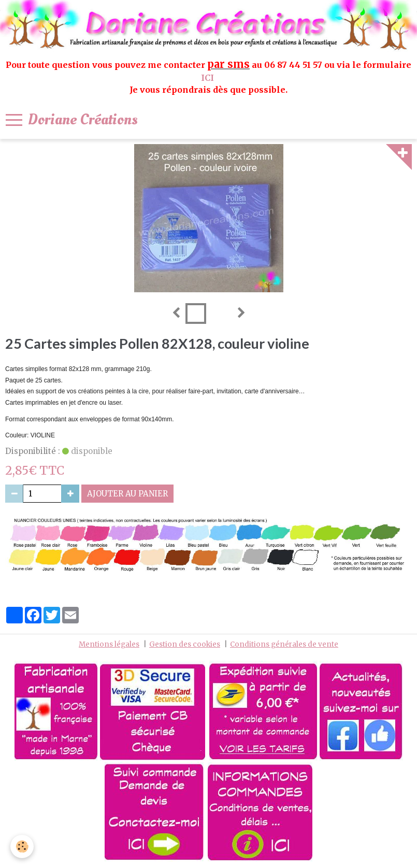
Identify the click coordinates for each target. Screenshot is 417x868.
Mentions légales (109, 644)
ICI (208, 78)
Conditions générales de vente (284, 644)
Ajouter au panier (127, 494)
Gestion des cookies (185, 644)
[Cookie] (22, 846)
